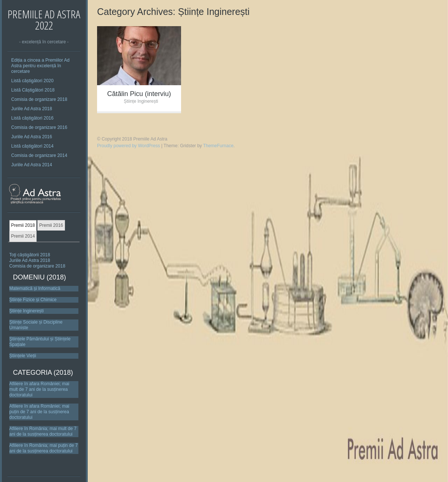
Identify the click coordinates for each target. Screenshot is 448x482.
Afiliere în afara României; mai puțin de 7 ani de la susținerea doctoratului (39, 412)
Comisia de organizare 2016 (39, 127)
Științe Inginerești (27, 311)
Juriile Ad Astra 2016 (32, 137)
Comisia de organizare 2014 (39, 155)
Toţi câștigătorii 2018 (30, 255)
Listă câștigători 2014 (32, 146)
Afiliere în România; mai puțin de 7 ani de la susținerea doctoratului (43, 448)
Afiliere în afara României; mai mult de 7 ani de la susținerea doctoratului (39, 389)
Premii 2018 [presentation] (23, 225)
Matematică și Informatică (35, 288)
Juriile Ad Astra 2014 (32, 165)
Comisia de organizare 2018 (39, 99)
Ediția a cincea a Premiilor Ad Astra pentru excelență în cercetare (40, 66)
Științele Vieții (23, 356)
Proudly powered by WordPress (129, 146)
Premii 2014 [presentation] (23, 236)
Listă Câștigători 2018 (33, 90)
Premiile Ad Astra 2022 (44, 20)
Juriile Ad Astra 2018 (32, 109)
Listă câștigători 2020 (32, 81)
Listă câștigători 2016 (32, 118)
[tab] (23, 226)
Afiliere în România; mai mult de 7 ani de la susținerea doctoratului (43, 431)
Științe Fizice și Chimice (33, 300)
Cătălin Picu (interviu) (139, 94)
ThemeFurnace (218, 146)
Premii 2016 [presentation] (51, 225)
